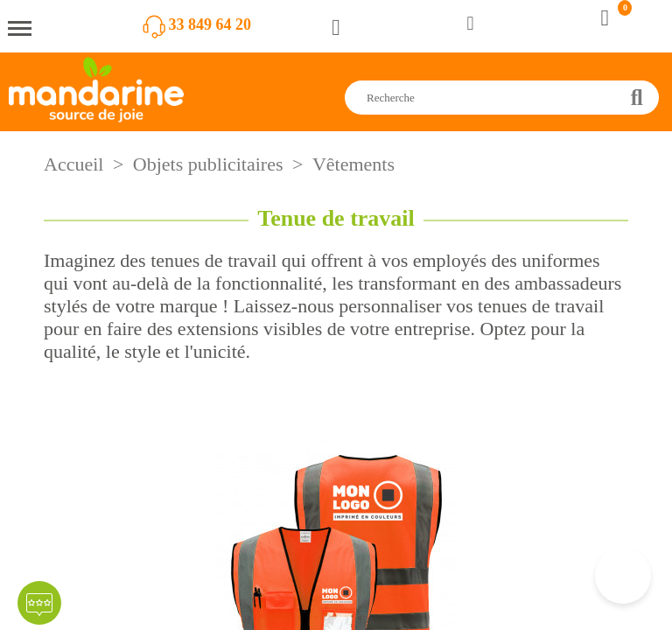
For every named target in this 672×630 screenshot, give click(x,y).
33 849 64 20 (210, 24)
